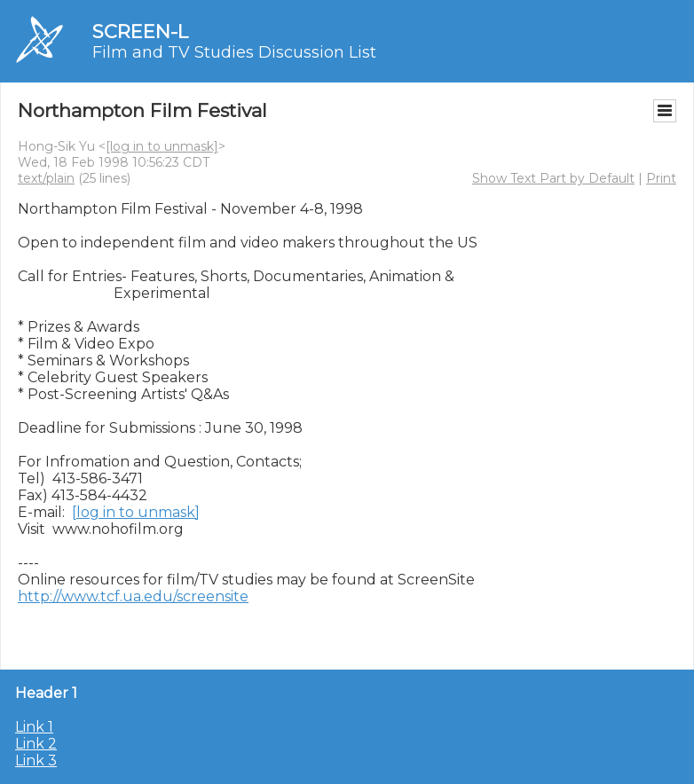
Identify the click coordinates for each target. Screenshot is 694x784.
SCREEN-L (140, 31)
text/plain (46, 178)
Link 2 (36, 744)
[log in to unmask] (162, 146)
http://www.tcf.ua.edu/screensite (133, 596)
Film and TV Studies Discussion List (234, 52)
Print (661, 178)
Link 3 (36, 760)
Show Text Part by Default (553, 178)
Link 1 (34, 727)
